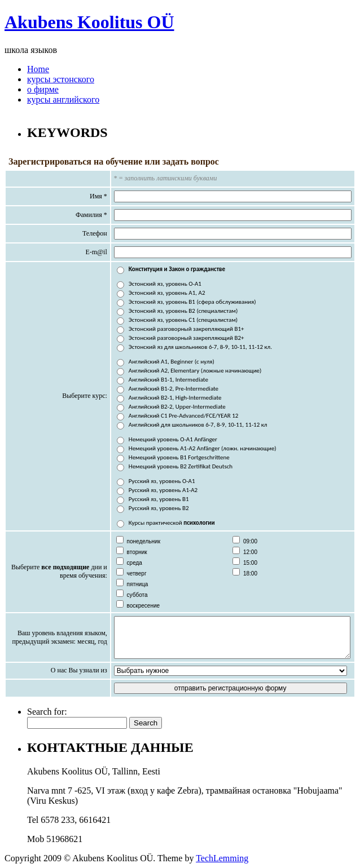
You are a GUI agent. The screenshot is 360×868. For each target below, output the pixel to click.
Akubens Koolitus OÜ (89, 22)
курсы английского (63, 99)
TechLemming (222, 858)
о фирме (43, 89)
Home (38, 69)
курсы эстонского (61, 79)
